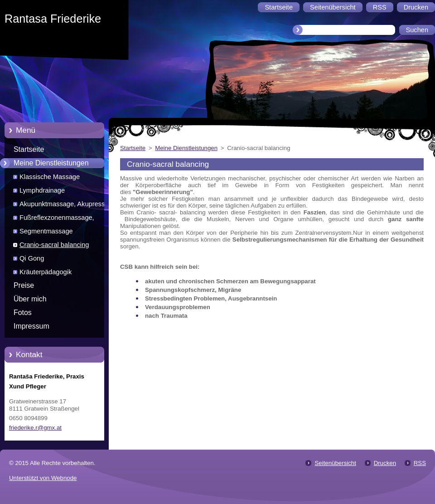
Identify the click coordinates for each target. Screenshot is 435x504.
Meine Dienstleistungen (51, 163)
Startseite (29, 149)
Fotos (23, 313)
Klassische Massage (50, 177)
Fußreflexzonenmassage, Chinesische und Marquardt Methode (60, 219)
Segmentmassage (46, 231)
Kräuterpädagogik (46, 272)
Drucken (385, 463)
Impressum (31, 326)
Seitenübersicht (335, 463)
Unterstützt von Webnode (43, 478)
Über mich (30, 299)
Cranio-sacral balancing (54, 245)
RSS (420, 463)
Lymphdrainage (42, 190)
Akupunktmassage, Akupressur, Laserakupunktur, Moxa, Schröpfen (71, 206)
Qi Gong (32, 258)
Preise (24, 285)
